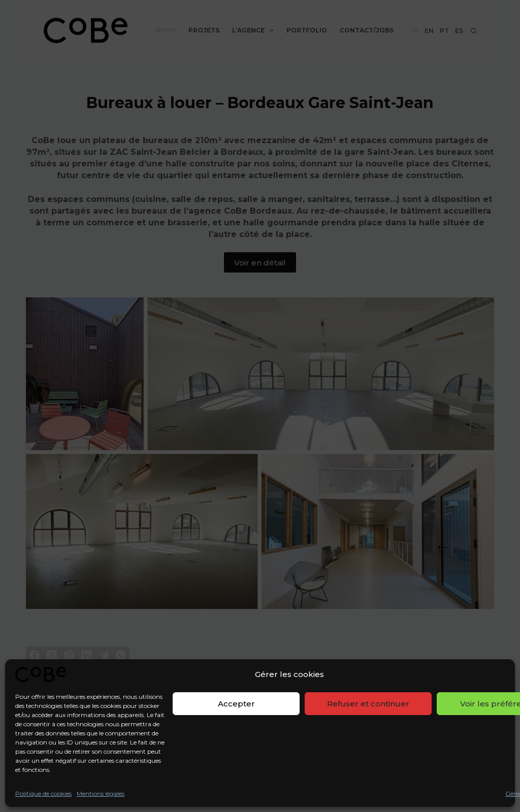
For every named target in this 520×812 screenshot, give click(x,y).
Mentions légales (101, 793)
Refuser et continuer (368, 704)
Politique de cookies (43, 793)
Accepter (236, 704)
